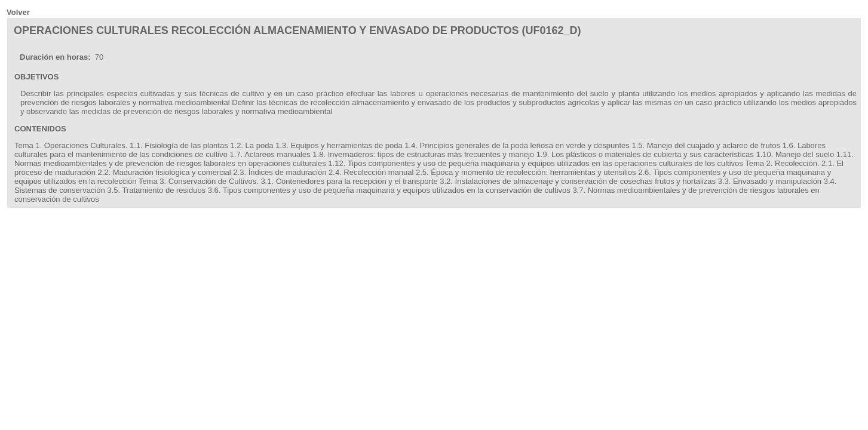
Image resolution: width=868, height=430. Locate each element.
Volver (18, 12)
